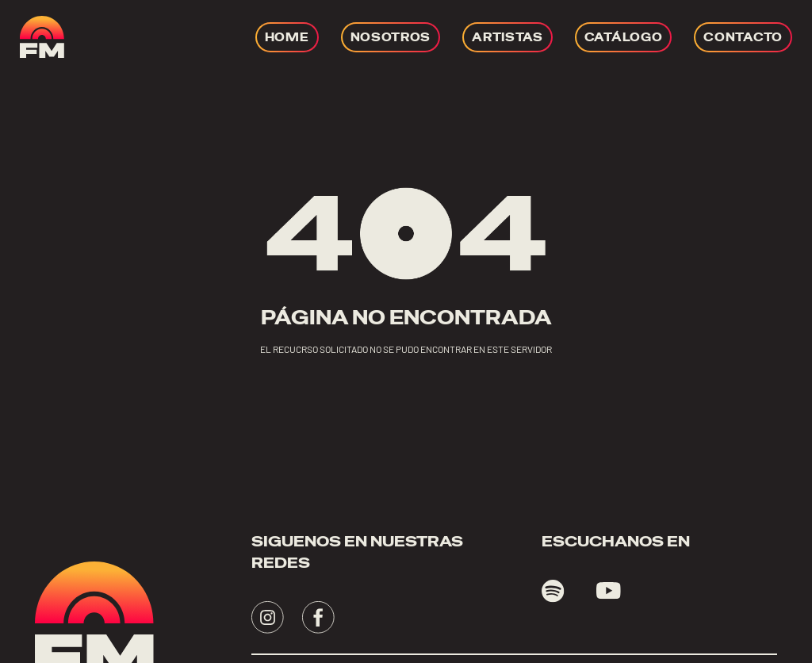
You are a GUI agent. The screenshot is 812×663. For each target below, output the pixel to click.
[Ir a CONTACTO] (743, 37)
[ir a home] (42, 37)
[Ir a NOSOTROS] (391, 37)
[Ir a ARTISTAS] (507, 37)
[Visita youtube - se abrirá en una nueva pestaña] (609, 591)
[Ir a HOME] (287, 37)
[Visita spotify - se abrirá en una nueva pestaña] (553, 591)
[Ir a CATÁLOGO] (624, 37)
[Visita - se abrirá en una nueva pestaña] (268, 617)
